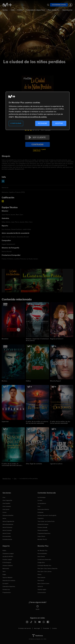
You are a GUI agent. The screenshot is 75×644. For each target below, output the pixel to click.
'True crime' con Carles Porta (46, 521)
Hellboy (28, 381)
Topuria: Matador (8, 578)
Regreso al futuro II (57, 339)
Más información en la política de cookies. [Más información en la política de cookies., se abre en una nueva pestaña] (31, 117)
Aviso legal (37, 628)
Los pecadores (42, 503)
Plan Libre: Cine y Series (44, 572)
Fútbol (20, 10)
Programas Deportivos (44, 533)
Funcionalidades (42, 554)
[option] (13, 281)
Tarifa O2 (40, 586)
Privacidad (46, 628)
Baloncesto (67, 10)
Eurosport (5, 583)
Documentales (7, 536)
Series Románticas (8, 524)
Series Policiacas (7, 527)
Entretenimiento (7, 539)
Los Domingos (42, 497)
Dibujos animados (43, 530)
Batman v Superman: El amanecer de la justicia (37, 340)
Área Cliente (41, 557)
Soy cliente (37, 137)
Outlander (41, 512)
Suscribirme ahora (59, 5)
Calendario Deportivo (9, 586)
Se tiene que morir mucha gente (47, 515)
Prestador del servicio (25, 628)
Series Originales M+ (8, 521)
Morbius (4, 381)
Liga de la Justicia (56, 464)
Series (5, 10)
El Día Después (7, 563)
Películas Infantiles (8, 515)
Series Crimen (7, 533)
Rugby (4, 575)
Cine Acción (6, 509)
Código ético (41, 563)
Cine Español (6, 503)
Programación (7, 592)
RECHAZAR (42, 123)
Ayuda (37, 608)
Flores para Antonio (43, 509)
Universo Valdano (8, 566)
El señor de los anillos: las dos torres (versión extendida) (60, 422)
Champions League (8, 554)
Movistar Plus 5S (42, 539)
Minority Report (55, 381)
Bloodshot (5, 339)
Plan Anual (41, 580)
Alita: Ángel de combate (34, 464)
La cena (40, 500)
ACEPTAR (59, 123)
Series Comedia (7, 530)
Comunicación (42, 592)
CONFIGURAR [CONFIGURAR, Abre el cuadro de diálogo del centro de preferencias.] (16, 123)
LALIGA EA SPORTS (8, 557)
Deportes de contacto (9, 580)
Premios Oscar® (42, 527)
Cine (13, 10)
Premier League (7, 560)
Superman (5, 421)
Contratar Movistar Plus (44, 566)
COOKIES (54, 628)
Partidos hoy (6, 589)
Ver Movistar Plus (42, 551)
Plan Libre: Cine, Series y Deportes (47, 569)
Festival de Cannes (43, 524)
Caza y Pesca (41, 536)
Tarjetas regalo (42, 589)
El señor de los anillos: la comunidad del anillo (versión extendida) (12, 465)
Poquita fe (41, 518)
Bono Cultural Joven (43, 583)
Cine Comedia (7, 506)
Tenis (4, 572)
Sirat (39, 506)
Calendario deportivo (35, 10)
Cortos (4, 512)
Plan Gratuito (54, 10)
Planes (39, 575)
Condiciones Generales (44, 560)
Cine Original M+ (7, 500)
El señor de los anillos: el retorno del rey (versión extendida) (37, 422)
